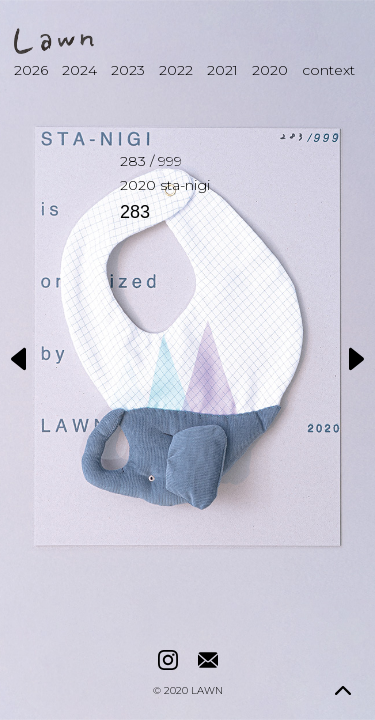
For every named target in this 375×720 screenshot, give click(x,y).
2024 (79, 70)
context (328, 70)
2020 (270, 70)
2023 (128, 70)
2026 (31, 70)
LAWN (207, 691)
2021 (222, 70)
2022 (176, 70)
